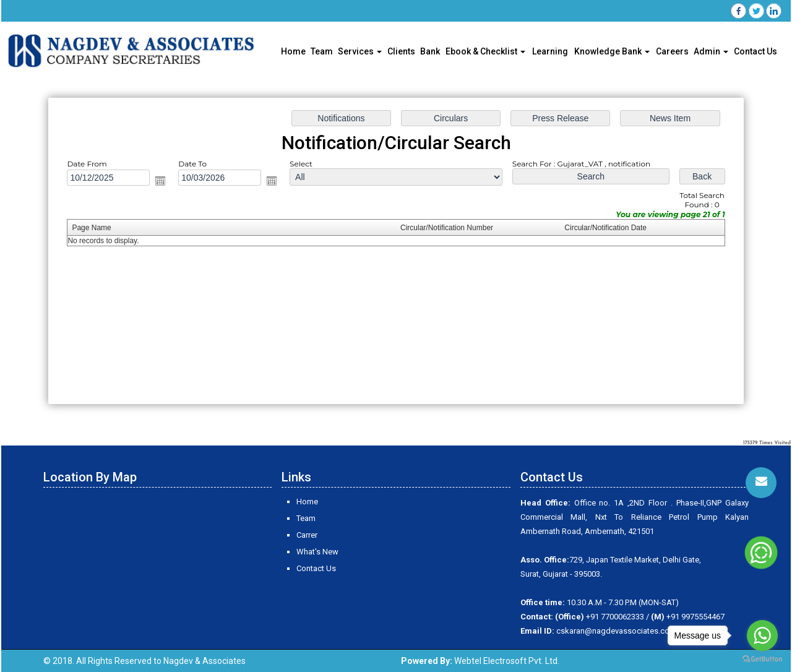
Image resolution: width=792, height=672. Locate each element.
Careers (672, 51)
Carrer (307, 535)
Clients (401, 51)
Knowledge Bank (612, 51)
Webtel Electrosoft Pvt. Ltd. (507, 661)
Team (322, 51)
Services (360, 51)
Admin (711, 51)
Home (293, 51)
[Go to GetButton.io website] (762, 659)
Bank (430, 51)
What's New (317, 552)
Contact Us (755, 51)
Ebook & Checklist (485, 51)
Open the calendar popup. (160, 181)
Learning (550, 51)
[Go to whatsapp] (762, 635)
